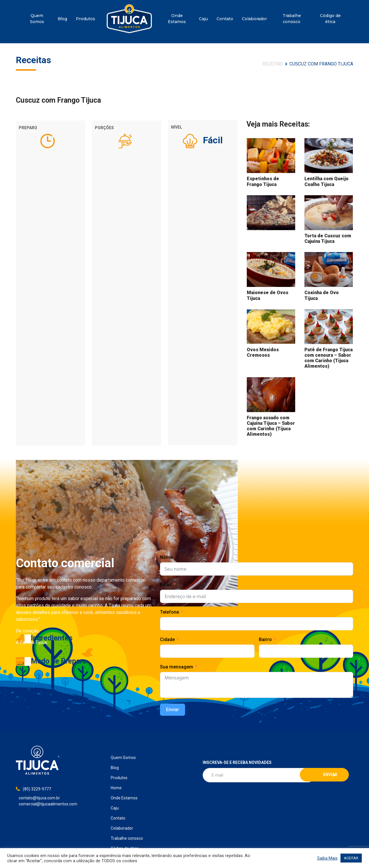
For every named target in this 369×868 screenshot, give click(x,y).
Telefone (170, 612)
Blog (62, 19)
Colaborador (254, 19)
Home (129, 19)
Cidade (167, 639)
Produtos (85, 19)
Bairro (265, 639)
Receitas (273, 64)
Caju (203, 19)
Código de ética (330, 19)
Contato (225, 19)
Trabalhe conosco (292, 19)
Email (166, 585)
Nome (166, 557)
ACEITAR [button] (351, 858)
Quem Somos (37, 19)
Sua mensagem (177, 667)
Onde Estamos (177, 19)
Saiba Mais (327, 858)
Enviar (173, 710)
